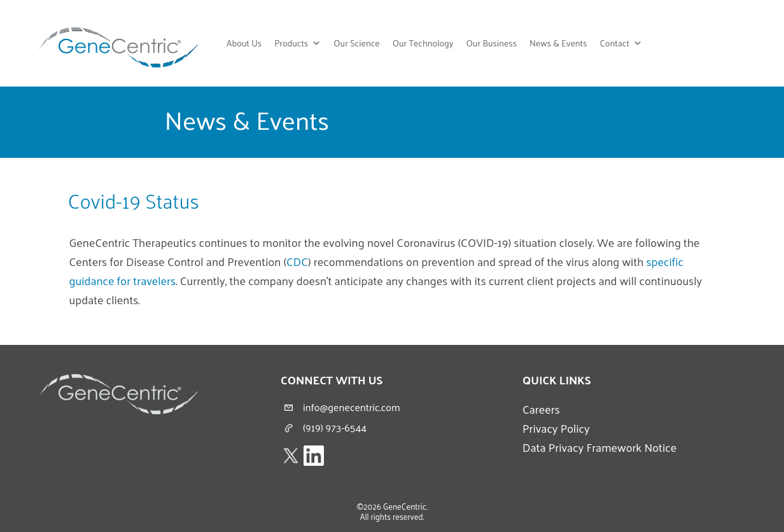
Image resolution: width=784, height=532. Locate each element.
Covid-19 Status (134, 200)
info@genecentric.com (352, 407)
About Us (244, 43)
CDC (297, 261)
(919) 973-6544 (335, 427)
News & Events (558, 43)
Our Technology (423, 43)
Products (297, 43)
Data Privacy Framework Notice (599, 447)
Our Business (492, 43)
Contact (621, 43)
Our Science (356, 43)
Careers (541, 409)
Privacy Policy (556, 428)
